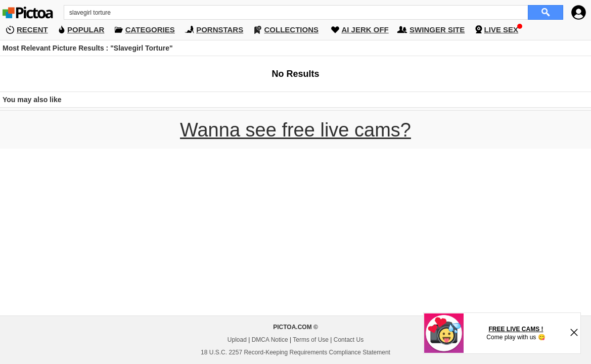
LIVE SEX (502, 30)
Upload (237, 340)
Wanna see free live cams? (295, 130)
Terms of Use (311, 340)
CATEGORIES (150, 30)
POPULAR (86, 30)
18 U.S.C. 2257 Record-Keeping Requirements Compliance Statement (295, 352)
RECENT (32, 30)
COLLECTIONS (292, 30)
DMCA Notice (270, 340)
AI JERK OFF (365, 30)
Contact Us (349, 340)
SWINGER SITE (437, 30)
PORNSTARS (220, 30)
